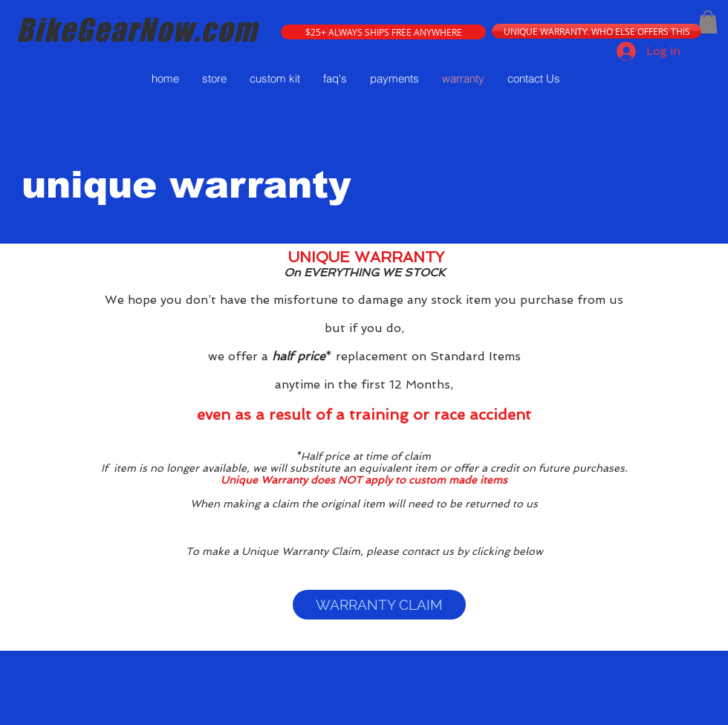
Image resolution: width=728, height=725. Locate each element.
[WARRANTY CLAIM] (379, 605)
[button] (383, 32)
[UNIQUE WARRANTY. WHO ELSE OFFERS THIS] (597, 31)
